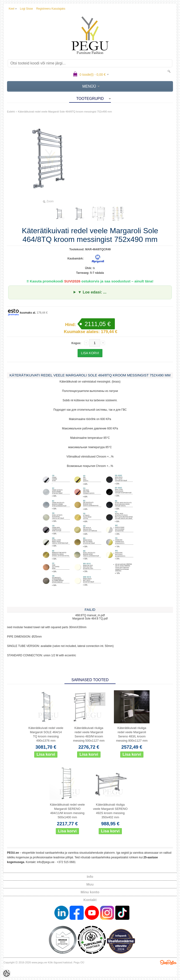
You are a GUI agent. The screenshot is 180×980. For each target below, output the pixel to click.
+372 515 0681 (66, 862)
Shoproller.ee (168, 962)
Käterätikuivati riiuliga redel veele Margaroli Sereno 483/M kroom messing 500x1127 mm (89, 734)
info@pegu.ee (46, 862)
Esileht (11, 112)
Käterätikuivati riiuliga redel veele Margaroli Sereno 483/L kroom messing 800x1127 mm (132, 734)
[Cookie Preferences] (7, 973)
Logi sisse (26, 9)
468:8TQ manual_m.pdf (90, 615)
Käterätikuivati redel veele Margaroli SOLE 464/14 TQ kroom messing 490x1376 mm (46, 734)
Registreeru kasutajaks (51, 9)
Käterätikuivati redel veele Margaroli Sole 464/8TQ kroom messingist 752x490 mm (65, 112)
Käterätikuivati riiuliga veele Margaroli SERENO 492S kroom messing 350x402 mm (110, 811)
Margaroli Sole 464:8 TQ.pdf (90, 619)
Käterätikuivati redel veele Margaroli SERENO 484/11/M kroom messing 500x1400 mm (67, 811)
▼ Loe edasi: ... (92, 292)
